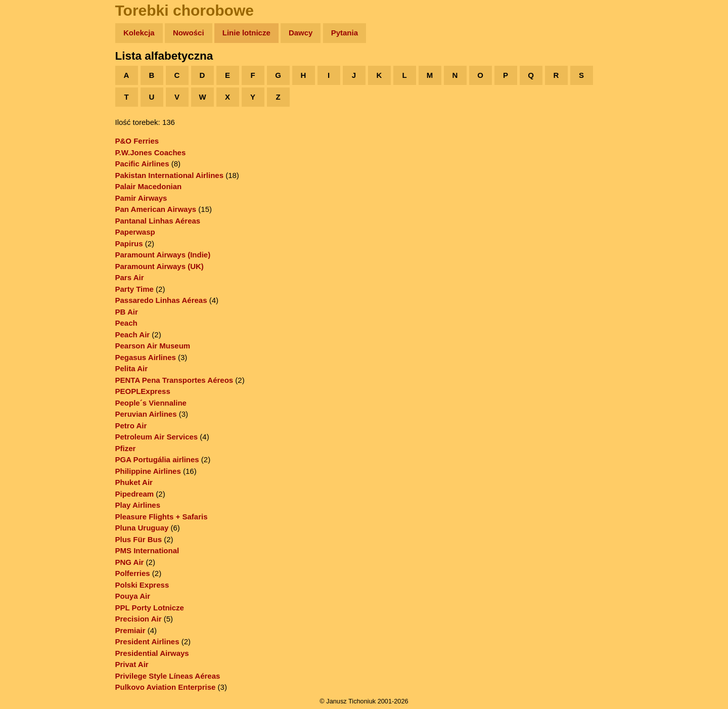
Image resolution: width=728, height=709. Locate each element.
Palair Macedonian (149, 186)
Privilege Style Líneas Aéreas (168, 676)
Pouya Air (133, 596)
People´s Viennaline (151, 403)
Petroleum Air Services (157, 437)
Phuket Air (134, 482)
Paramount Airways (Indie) (163, 255)
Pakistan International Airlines (170, 175)
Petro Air (131, 426)
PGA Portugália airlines (157, 459)
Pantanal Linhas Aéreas (158, 221)
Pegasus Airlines (146, 357)
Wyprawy (34, 72)
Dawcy (301, 33)
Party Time (134, 289)
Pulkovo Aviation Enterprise (166, 687)
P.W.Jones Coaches (151, 152)
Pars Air (130, 277)
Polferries (133, 573)
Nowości (189, 33)
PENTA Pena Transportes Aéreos (174, 380)
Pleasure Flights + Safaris (162, 517)
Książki (30, 131)
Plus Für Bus (139, 539)
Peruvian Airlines (146, 414)
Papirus (129, 243)
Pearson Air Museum (153, 346)
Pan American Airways (156, 209)
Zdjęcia (30, 92)
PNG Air (130, 562)
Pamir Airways (141, 198)
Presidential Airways (152, 653)
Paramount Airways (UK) (160, 266)
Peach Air (133, 335)
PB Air (127, 312)
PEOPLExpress (143, 391)
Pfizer (126, 448)
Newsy (29, 111)
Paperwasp (135, 232)
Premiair (130, 630)
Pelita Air (131, 368)
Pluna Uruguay (142, 528)
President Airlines (147, 641)
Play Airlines (138, 505)
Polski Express (142, 585)
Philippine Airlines (148, 471)
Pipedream (135, 494)
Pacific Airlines (142, 164)
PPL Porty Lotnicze (150, 608)
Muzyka (31, 150)
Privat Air (132, 664)
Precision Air (139, 619)
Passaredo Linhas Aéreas (161, 300)
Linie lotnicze (246, 33)
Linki (26, 189)
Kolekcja (139, 33)
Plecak (29, 170)
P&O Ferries (137, 141)
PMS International (147, 550)
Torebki (30, 209)
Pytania (345, 33)
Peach (126, 323)
